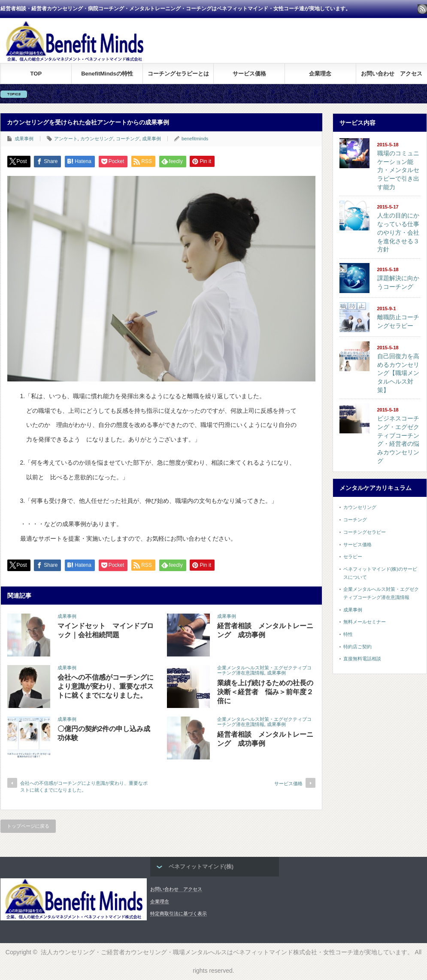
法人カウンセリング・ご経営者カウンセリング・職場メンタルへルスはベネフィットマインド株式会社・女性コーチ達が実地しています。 (227, 952)
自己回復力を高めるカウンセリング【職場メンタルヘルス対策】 (398, 373)
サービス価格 (249, 74)
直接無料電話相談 (362, 659)
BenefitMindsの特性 (107, 74)
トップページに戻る (28, 826)
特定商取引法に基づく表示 (179, 913)
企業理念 (320, 74)
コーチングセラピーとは (178, 74)
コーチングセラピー (365, 532)
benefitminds (195, 139)
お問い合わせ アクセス (392, 74)
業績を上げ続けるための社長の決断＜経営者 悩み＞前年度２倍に (265, 692)
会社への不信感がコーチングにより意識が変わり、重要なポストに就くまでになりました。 (106, 686)
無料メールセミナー (365, 622)
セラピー (353, 557)
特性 (348, 634)
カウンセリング (97, 139)
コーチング (128, 139)
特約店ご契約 (357, 647)
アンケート (66, 139)
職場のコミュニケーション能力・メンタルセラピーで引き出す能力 (398, 170)
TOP (36, 74)
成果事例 (24, 139)
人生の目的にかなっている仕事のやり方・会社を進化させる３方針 (398, 232)
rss (422, 9)
